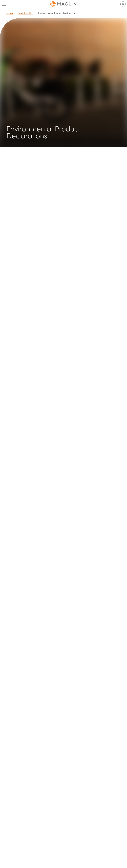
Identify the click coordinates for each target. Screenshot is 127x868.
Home (10, 13)
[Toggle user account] (123, 4)
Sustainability (25, 13)
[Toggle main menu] (4, 4)
